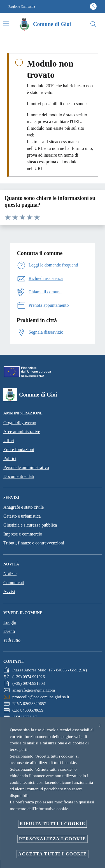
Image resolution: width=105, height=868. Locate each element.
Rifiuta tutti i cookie (52, 824)
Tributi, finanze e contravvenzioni (34, 543)
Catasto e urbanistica (22, 516)
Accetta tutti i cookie (53, 854)
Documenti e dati (19, 476)
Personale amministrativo (26, 467)
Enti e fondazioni (19, 450)
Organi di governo (20, 423)
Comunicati (14, 583)
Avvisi (9, 592)
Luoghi (10, 622)
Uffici (9, 441)
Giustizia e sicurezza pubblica (30, 525)
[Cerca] (93, 24)
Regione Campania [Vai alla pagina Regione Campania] (22, 6)
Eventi (9, 631)
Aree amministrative (22, 432)
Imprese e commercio (23, 534)
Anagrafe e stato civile (24, 507)
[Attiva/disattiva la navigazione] (6, 23)
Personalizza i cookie (53, 839)
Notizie (10, 574)
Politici (10, 458)
